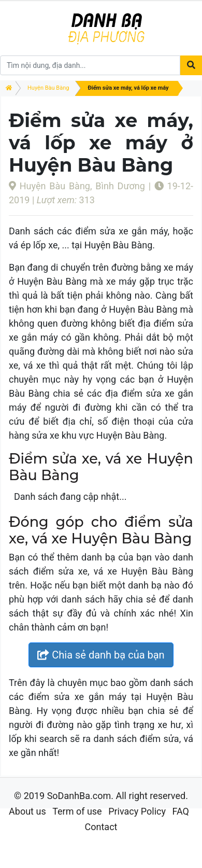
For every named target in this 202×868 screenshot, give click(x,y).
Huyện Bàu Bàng (48, 88)
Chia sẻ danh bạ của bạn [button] (101, 655)
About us (27, 811)
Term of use (77, 811)
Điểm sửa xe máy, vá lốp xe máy (128, 88)
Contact (101, 827)
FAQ (180, 811)
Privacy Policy (137, 811)
